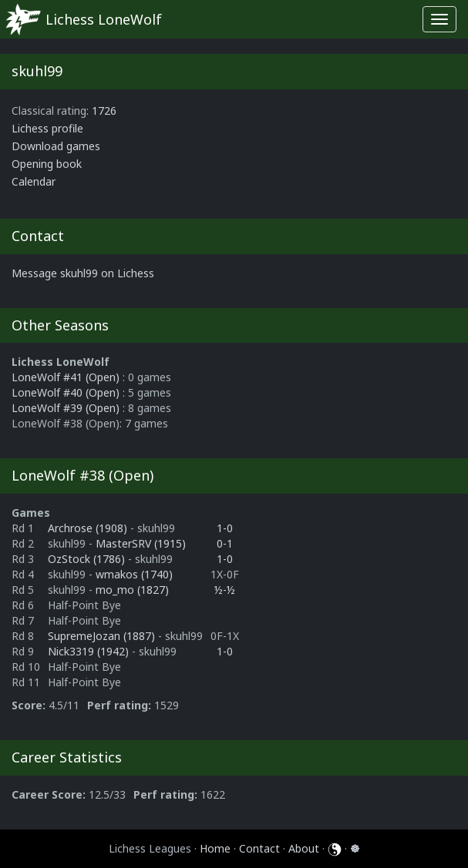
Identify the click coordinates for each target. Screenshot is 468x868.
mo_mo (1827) (132, 590)
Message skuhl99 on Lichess (83, 273)
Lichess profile (47, 128)
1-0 (225, 528)
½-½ (225, 590)
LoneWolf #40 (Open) (66, 392)
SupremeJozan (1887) (103, 636)
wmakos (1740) (134, 574)
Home (215, 848)
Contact (259, 848)
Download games (56, 146)
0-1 (225, 543)
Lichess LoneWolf (104, 19)
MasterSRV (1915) (141, 543)
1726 (104, 111)
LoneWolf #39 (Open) (66, 408)
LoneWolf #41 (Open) (66, 377)
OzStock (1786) (88, 559)
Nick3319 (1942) (90, 651)
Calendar (34, 181)
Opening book (47, 164)
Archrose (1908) (89, 528)
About (304, 848)
